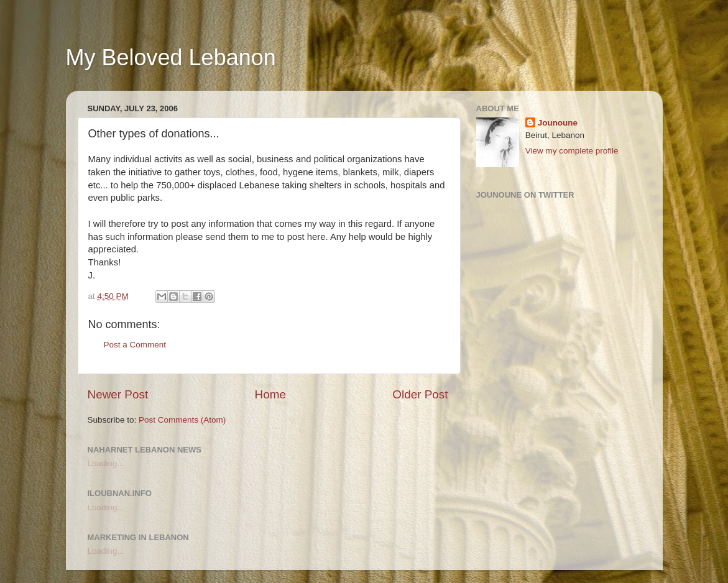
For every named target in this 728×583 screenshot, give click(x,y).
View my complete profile (572, 151)
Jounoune (558, 123)
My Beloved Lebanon (171, 57)
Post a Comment (135, 345)
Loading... (106, 463)
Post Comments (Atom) (182, 420)
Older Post (420, 394)
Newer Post (118, 394)
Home (270, 394)
